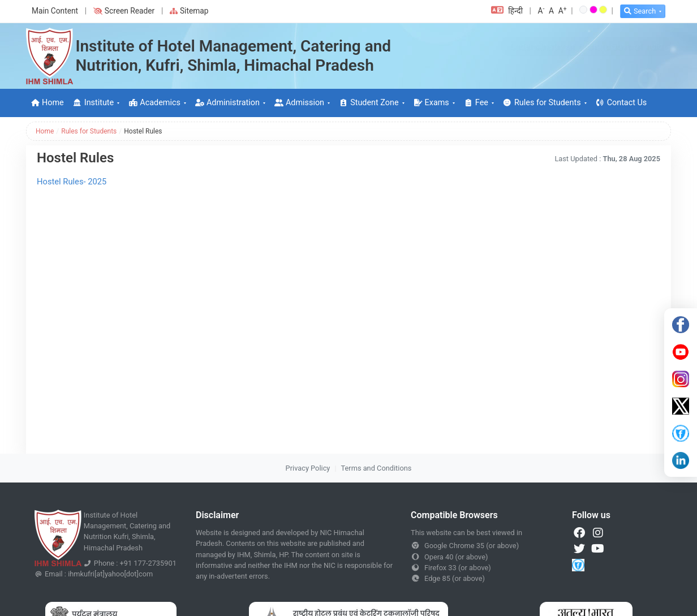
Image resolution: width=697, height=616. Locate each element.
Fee (476, 103)
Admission (299, 103)
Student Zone (369, 103)
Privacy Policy (308, 468)
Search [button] (640, 11)
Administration (227, 103)
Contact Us (621, 103)
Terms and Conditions (377, 468)
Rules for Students (542, 103)
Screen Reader (124, 11)
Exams (431, 103)
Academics (154, 103)
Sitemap (189, 11)
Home (47, 103)
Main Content (55, 11)
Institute (93, 103)
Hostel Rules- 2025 (72, 182)
